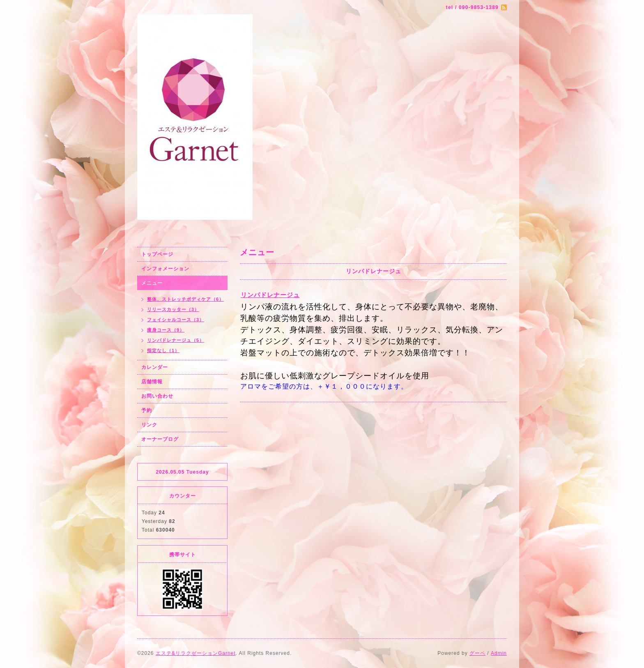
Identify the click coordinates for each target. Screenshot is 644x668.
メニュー (152, 283)
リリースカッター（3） (173, 309)
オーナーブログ (160, 439)
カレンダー (155, 367)
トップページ (157, 254)
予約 (147, 410)
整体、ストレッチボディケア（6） (185, 299)
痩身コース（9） (166, 330)
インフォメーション (165, 269)
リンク (149, 425)
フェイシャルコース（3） (176, 320)
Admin (499, 653)
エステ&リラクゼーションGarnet (196, 653)
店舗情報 (152, 382)
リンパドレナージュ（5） (176, 340)
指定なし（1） (163, 350)
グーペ (477, 653)
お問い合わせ (157, 396)
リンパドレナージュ (270, 295)
